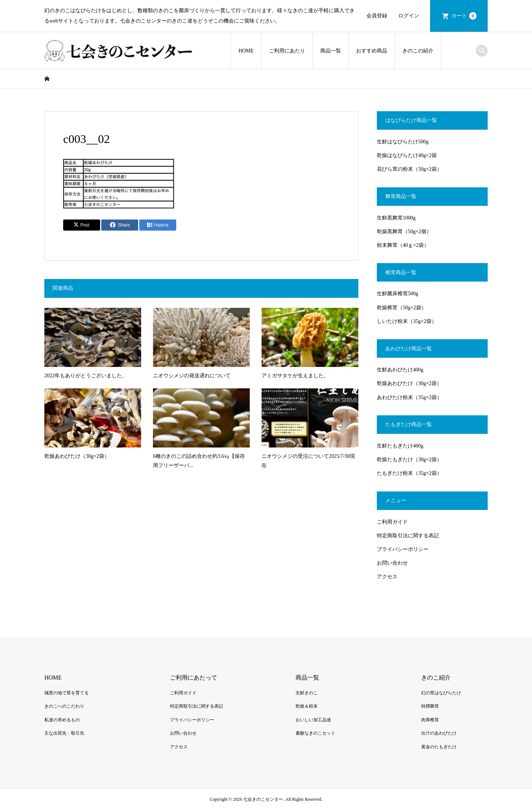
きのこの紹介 (418, 51)
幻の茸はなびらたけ (441, 693)
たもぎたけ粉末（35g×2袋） (409, 473)
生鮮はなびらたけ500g (403, 142)
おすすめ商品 (372, 51)
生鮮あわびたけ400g (400, 370)
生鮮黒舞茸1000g (396, 218)
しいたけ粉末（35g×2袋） (407, 321)
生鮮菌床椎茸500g (398, 294)
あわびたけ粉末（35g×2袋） (409, 397)
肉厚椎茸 (430, 720)
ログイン (409, 16)
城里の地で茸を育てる (66, 693)
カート (464, 16)
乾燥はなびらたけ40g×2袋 (407, 155)
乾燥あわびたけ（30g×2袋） (409, 383)
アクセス (387, 577)
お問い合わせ (392, 563)
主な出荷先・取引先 (64, 733)
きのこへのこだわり (64, 706)
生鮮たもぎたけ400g (400, 446)
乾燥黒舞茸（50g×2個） (404, 232)
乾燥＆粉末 (307, 706)
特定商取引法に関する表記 (408, 536)
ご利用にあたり (287, 51)
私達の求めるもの (62, 720)
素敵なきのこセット (316, 733)
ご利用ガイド (392, 522)
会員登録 (377, 16)
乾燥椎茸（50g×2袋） (402, 308)
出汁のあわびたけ (439, 733)
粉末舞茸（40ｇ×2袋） (403, 245)
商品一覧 (331, 51)
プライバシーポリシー (403, 549)
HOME (246, 51)
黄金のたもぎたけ (439, 747)
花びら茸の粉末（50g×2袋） (409, 169)
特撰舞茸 (430, 706)
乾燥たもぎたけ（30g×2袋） (409, 460)
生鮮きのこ (307, 693)
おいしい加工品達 (313, 720)
